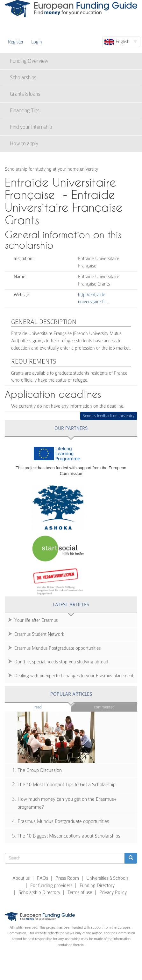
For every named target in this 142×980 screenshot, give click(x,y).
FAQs (43, 878)
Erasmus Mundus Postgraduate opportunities (57, 648)
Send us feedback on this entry (109, 416)
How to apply (24, 144)
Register (16, 42)
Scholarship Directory (39, 892)
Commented (104, 707)
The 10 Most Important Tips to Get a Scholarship (67, 785)
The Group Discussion (40, 770)
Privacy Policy (113, 892)
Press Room (67, 878)
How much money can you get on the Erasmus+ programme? (67, 803)
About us (21, 878)
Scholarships (23, 78)
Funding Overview (29, 61)
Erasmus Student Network (39, 634)
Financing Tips (25, 111)
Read (48, 707)
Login (37, 42)
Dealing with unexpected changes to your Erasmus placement (74, 676)
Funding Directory (97, 885)
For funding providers (51, 885)
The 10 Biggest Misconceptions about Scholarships (69, 836)
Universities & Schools (107, 878)
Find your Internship (31, 127)
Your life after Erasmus (36, 620)
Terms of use (80, 892)
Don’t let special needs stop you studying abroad (61, 662)
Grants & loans (25, 94)
